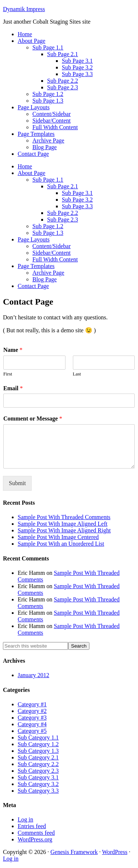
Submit (17, 483)
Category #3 (32, 718)
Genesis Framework (74, 852)
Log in (25, 819)
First (8, 374)
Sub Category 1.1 (38, 737)
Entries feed (32, 826)
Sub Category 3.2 (38, 784)
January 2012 (33, 675)
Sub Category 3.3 (38, 791)
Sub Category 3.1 (38, 777)
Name (13, 350)
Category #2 (32, 711)
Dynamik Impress (24, 9)
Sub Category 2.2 (38, 764)
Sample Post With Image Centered (58, 537)
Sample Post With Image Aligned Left (63, 524)
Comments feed (36, 833)
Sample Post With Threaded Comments (64, 517)
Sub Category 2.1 (38, 757)
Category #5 (32, 731)
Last (77, 374)
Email (13, 388)
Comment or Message (33, 418)
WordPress (115, 852)
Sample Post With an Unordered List (61, 544)
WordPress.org (35, 839)
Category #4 (32, 724)
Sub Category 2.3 (38, 771)
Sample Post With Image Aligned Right (64, 530)
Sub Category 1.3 (38, 751)
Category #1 (32, 704)
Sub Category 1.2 (38, 744)
